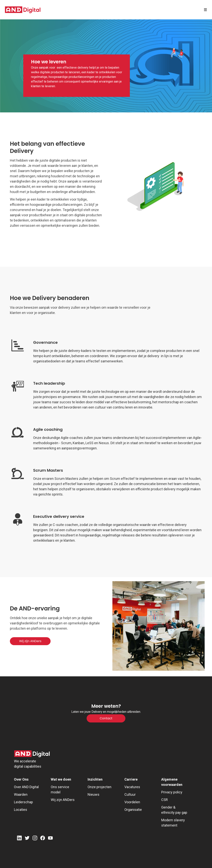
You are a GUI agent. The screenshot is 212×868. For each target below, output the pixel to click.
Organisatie (133, 810)
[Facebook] (43, 839)
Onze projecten (100, 787)
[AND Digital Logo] (32, 754)
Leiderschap (23, 802)
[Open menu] (205, 10)
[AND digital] (23, 10)
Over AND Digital (26, 787)
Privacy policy (172, 792)
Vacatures (132, 787)
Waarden (21, 794)
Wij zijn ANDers (63, 800)
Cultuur (130, 794)
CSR (165, 800)
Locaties (21, 810)
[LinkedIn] (19, 839)
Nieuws (94, 794)
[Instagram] (35, 839)
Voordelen (132, 802)
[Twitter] (27, 839)
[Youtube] (50, 839)
